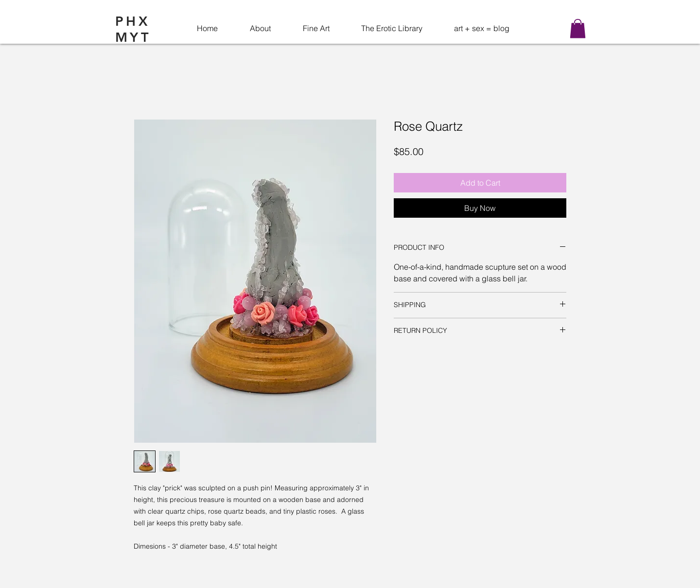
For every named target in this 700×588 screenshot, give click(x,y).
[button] (578, 28)
